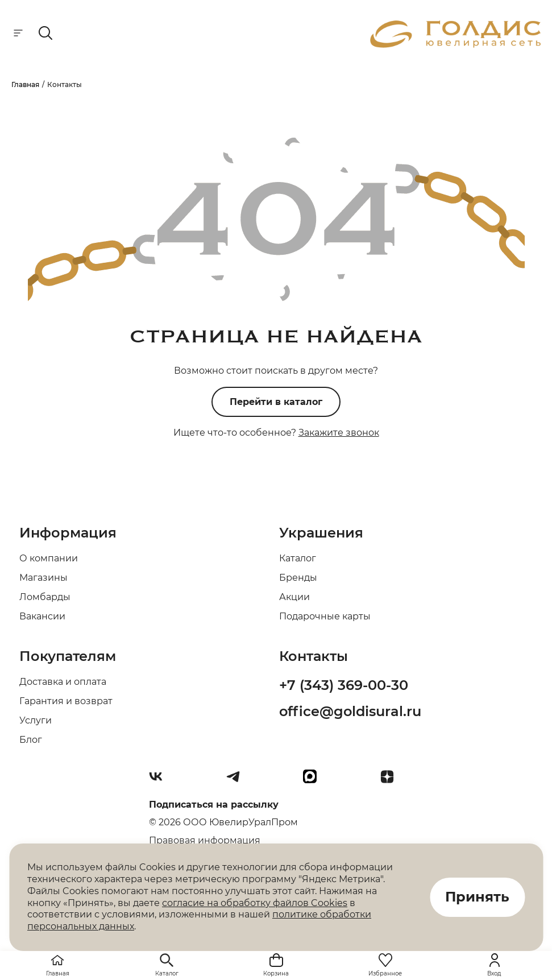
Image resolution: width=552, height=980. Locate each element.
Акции (294, 597)
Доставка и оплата (63, 682)
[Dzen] (392, 781)
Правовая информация (205, 840)
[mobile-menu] (18, 34)
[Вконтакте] (160, 781)
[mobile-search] (45, 34)
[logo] (455, 45)
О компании (49, 558)
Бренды (298, 578)
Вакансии (42, 616)
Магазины (43, 578)
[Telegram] (238, 781)
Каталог (298, 558)
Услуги (36, 720)
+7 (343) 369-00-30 (344, 685)
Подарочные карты (325, 616)
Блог (31, 740)
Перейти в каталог (276, 402)
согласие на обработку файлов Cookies (255, 903)
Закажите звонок (339, 433)
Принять (477, 897)
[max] (314, 781)
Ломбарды (45, 597)
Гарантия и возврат (66, 701)
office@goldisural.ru (350, 711)
